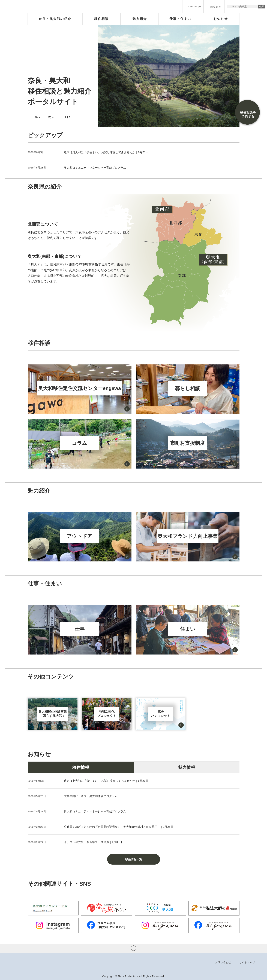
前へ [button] (37, 117)
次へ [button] (51, 117)
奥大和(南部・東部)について (55, 256)
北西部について (43, 224)
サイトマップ (247, 962)
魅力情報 (187, 767)
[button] (193, 6)
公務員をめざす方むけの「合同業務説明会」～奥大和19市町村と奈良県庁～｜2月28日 (119, 827)
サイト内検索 (230, 6)
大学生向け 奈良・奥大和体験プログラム (91, 796)
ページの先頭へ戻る (134, 948)
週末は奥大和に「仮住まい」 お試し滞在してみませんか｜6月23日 (106, 152)
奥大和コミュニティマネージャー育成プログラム (95, 168)
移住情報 (81, 767)
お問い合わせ (223, 962)
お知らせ (39, 754)
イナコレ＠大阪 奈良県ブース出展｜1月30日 (93, 842)
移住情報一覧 (134, 859)
